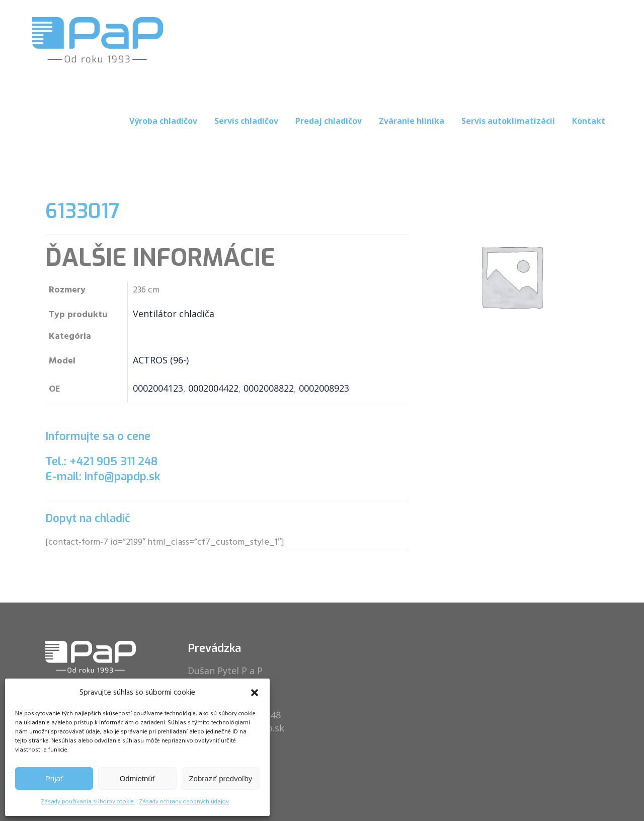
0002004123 (158, 388)
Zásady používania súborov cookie (87, 802)
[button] (255, 693)
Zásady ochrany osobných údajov (184, 802)
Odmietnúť (138, 778)
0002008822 (269, 388)
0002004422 (213, 388)
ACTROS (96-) (161, 360)
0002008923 (324, 388)
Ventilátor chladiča (174, 314)
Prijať (54, 778)
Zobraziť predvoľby (220, 778)
